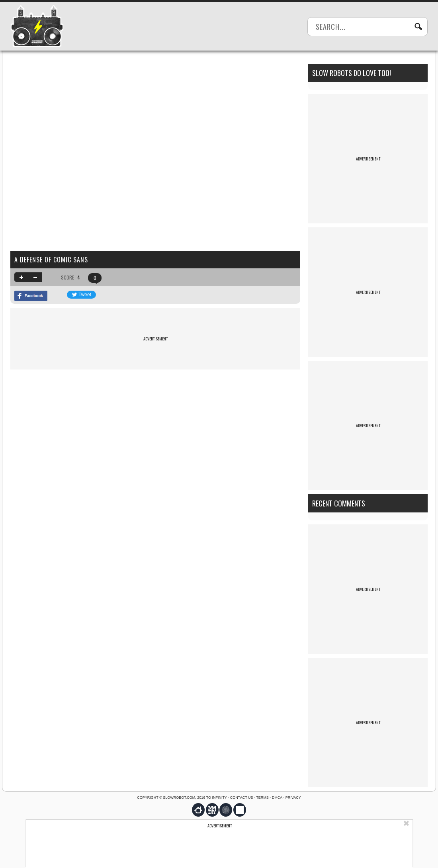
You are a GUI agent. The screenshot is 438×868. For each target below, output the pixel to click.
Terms (262, 798)
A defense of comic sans (51, 260)
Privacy (293, 798)
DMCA (277, 798)
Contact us (242, 798)
